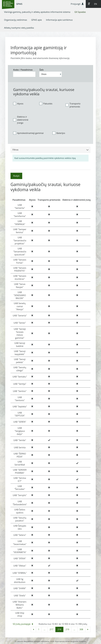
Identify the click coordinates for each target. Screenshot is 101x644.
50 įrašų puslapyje (23, 624)
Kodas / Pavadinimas (23, 70)
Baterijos (59, 133)
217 (51, 629)
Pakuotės (46, 103)
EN (96, 4)
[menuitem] (37, 12)
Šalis (41, 70)
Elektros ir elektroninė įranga (21, 120)
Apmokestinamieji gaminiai (28, 133)
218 (59, 629)
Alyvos (18, 103)
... (45, 629)
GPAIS (19, 4)
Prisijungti (77, 4)
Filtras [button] (50, 150)
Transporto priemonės (73, 105)
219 (67, 629)
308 (81, 629)
